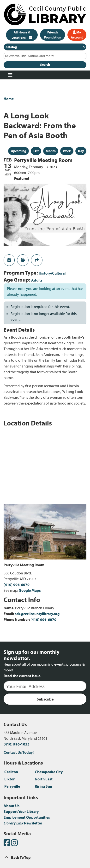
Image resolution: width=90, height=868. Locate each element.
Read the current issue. (22, 676)
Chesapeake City (49, 772)
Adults (37, 280)
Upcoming (18, 151)
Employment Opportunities (27, 817)
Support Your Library (21, 811)
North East (44, 779)
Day (81, 151)
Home (9, 99)
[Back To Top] (45, 857)
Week (67, 151)
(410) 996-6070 (17, 585)
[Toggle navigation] (10, 75)
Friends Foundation (53, 35)
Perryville (12, 786)
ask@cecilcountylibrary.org (37, 614)
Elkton (10, 779)
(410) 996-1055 (17, 744)
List (36, 151)
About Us (12, 806)
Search (45, 64)
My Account (77, 35)
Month (51, 151)
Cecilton (11, 772)
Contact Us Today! (19, 752)
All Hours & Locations (21, 35)
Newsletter (23, 823)
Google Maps (30, 590)
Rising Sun (43, 786)
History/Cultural (52, 273)
